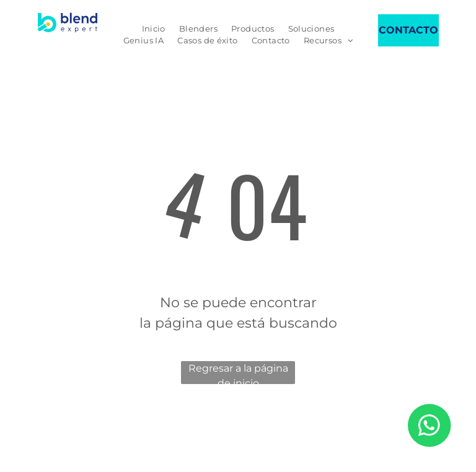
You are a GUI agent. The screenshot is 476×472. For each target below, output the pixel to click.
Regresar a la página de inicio (238, 373)
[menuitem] (154, 29)
